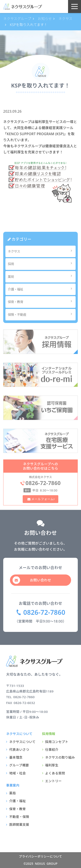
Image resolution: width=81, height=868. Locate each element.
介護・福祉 (41, 289)
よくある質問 (55, 773)
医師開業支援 (19, 824)
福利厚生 (52, 765)
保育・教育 (41, 302)
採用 (41, 264)
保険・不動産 (41, 314)
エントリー (53, 781)
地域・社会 (18, 773)
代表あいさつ (19, 750)
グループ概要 (19, 765)
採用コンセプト (57, 742)
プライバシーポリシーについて (41, 856)
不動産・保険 (19, 817)
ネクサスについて (22, 742)
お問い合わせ (41, 580)
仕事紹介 (52, 750)
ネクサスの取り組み (60, 757)
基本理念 (16, 757)
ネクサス (41, 251)
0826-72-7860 (44, 612)
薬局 (41, 276)
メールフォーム (42, 499)
